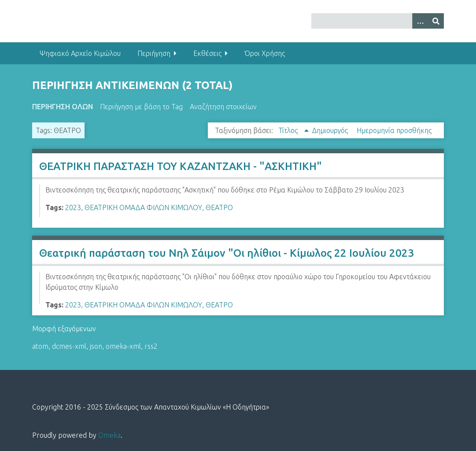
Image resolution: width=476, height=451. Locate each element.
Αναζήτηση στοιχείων (223, 107)
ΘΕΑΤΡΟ (219, 207)
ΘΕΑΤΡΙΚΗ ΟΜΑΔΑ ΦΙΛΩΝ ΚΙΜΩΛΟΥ (143, 207)
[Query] (378, 21)
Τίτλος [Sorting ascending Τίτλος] (289, 130)
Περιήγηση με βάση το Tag (141, 107)
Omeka (109, 435)
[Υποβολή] (436, 21)
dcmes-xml (69, 346)
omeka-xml (123, 346)
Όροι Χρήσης (265, 53)
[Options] (420, 21)
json (96, 346)
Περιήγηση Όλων (63, 107)
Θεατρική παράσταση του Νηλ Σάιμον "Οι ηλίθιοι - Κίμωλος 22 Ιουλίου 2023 (227, 253)
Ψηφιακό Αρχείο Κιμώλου (80, 53)
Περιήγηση (154, 53)
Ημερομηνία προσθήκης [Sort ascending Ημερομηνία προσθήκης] (394, 130)
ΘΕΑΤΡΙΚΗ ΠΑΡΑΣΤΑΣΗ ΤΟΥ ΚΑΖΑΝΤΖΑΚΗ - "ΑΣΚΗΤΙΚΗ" (181, 166)
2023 (73, 207)
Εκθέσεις (207, 53)
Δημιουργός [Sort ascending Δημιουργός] (331, 130)
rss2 (151, 346)
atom (40, 346)
